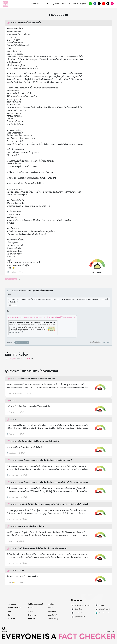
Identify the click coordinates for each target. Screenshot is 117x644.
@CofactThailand (99, 4)
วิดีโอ (9, 611)
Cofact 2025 (5, 629)
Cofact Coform (104, 4)
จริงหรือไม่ (51, 604)
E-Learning (50, 4)
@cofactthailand (112, 4)
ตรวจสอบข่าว (35, 4)
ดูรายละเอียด (13, 305)
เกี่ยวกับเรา (75, 4)
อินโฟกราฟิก (52, 611)
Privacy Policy (53, 619)
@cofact (90, 4)
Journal (30, 611)
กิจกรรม (65, 4)
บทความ (58, 4)
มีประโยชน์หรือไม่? (96, 342)
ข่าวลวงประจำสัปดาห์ (14, 608)
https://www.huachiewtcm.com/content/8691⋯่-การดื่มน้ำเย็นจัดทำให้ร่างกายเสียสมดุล (42, 317)
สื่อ (70, 4)
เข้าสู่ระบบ (83, 4)
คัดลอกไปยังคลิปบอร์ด (22, 342)
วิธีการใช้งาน (12, 619)
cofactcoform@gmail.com (83, 605)
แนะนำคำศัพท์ (52, 615)
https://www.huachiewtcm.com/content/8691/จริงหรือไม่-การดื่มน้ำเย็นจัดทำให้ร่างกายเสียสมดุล (33, 325)
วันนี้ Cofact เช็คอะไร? (35, 604)
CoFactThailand (108, 4)
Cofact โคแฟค (95, 4)
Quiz (43, 4)
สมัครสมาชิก (25, 359)
